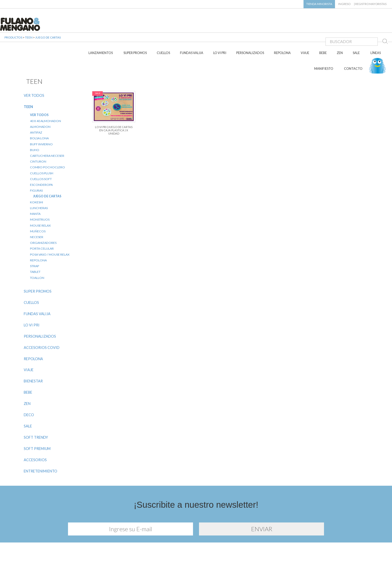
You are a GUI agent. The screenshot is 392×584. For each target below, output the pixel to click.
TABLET (35, 246)
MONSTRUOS (40, 194)
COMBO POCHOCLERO (47, 141)
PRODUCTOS (13, 42)
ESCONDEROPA (41, 159)
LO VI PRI (220, 27)
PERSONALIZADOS (250, 27)
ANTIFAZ (36, 107)
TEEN (29, 42)
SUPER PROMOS (135, 27)
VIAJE (305, 27)
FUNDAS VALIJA (192, 27)
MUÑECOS (38, 205)
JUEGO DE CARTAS (48, 42)
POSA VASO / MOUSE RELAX (50, 228)
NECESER (37, 211)
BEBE (323, 27)
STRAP (34, 240)
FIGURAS (36, 165)
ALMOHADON (40, 101)
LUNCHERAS (39, 182)
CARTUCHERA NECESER (47, 130)
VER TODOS (34, 69)
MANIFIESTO (324, 43)
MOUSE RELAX (40, 199)
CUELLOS (163, 27)
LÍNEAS (376, 27)
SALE (356, 27)
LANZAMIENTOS (101, 27)
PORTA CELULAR (42, 223)
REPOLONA (282, 27)
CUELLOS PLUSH (42, 147)
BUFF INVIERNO (41, 118)
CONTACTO (353, 43)
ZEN (340, 27)
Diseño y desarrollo (196, 573)
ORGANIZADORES (43, 217)
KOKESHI (36, 176)
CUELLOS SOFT (41, 153)
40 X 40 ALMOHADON (45, 95)
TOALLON (37, 252)
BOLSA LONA (39, 112)
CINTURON (38, 136)
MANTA (35, 188)
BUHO (35, 124)
